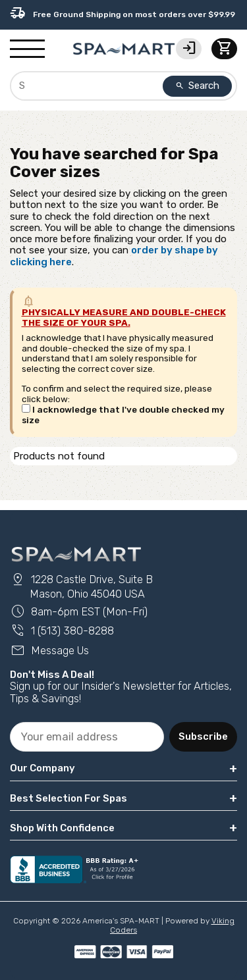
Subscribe (203, 736)
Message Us (49, 651)
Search (198, 86)
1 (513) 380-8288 (62, 631)
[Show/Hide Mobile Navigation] (27, 49)
